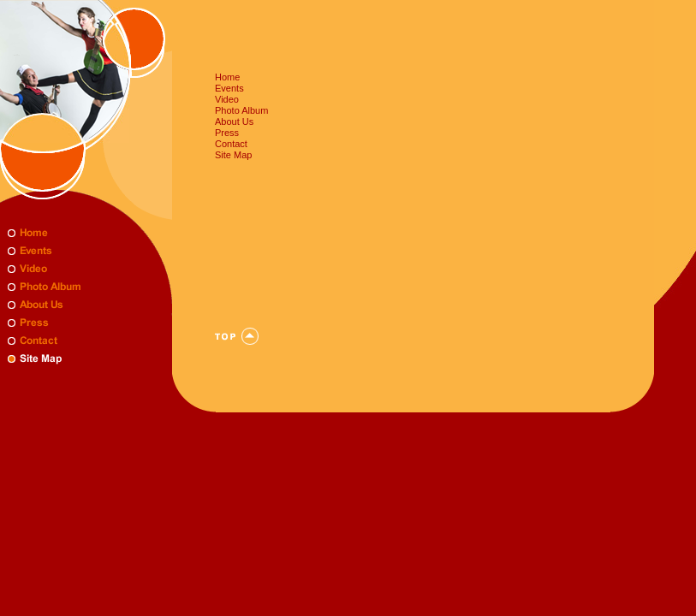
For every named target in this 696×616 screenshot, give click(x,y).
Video (227, 99)
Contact (231, 144)
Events (229, 88)
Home (227, 77)
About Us (234, 121)
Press (227, 133)
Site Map (233, 155)
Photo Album (241, 110)
